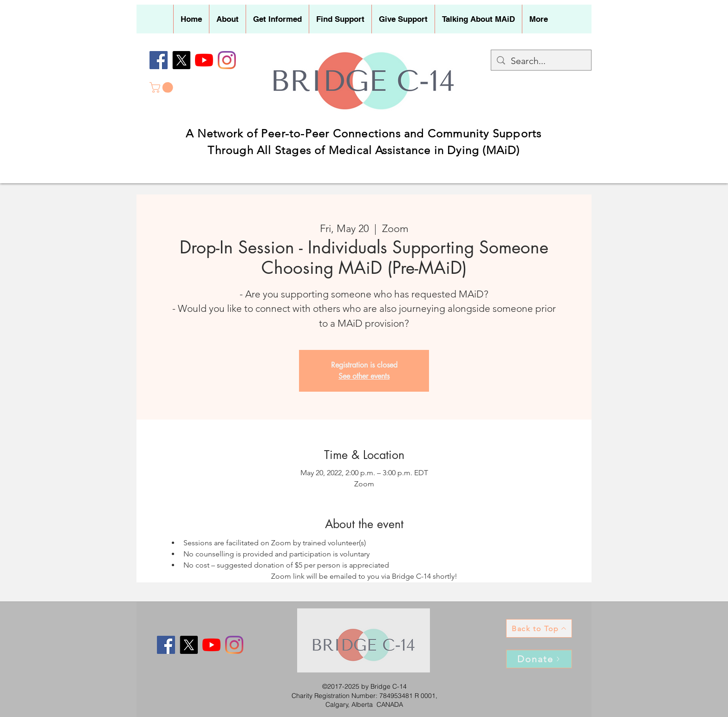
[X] (181, 60)
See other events (364, 376)
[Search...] (541, 61)
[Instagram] (227, 60)
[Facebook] (159, 60)
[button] (227, 19)
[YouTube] (204, 60)
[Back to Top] (539, 628)
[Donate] (539, 659)
